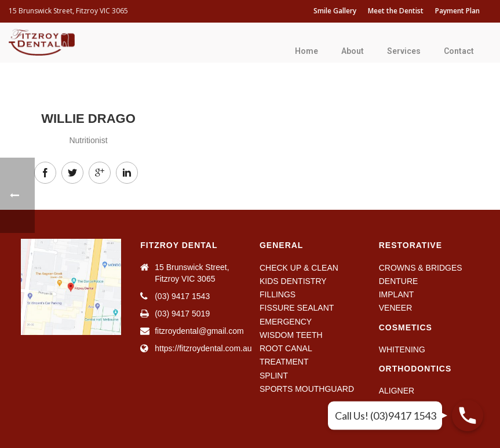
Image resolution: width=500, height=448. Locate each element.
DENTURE (399, 281)
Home (306, 51)
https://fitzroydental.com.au (203, 348)
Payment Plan (457, 11)
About (353, 51)
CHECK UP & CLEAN (299, 268)
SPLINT (274, 376)
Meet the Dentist (396, 11)
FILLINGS (278, 294)
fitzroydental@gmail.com (199, 331)
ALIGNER (397, 391)
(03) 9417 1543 (182, 296)
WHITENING (402, 349)
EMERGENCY (286, 322)
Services (404, 51)
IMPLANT (397, 294)
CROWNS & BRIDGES (421, 268)
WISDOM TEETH (291, 335)
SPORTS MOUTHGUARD (307, 389)
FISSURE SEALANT (297, 308)
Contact (459, 51)
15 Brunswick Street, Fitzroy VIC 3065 (68, 11)
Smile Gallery (335, 11)
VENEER (396, 308)
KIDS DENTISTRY (293, 281)
